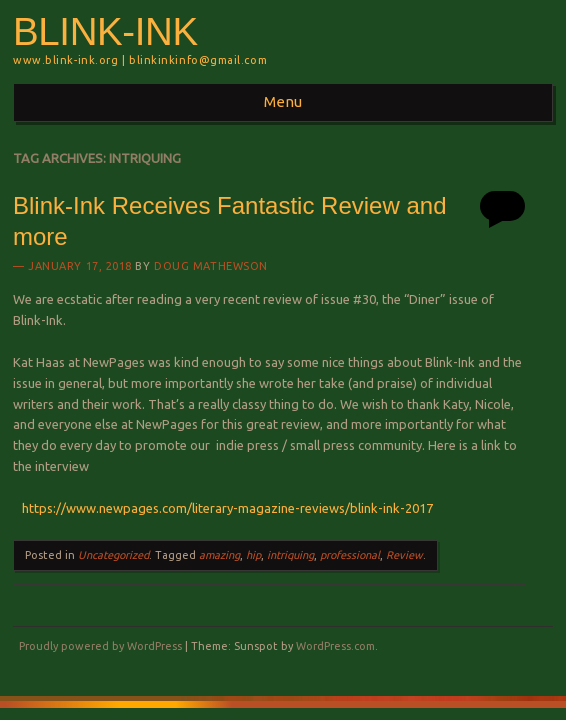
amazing (219, 555)
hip (253, 555)
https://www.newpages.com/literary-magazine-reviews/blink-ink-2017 (223, 508)
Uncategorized (113, 555)
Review (404, 555)
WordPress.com (335, 646)
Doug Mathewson (211, 266)
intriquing (290, 555)
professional (350, 555)
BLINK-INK (105, 31)
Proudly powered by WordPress (100, 646)
